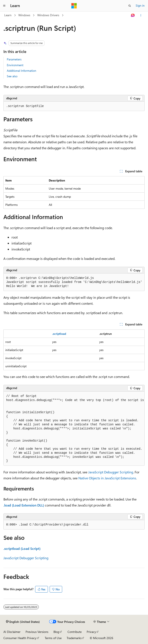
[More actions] (141, 15)
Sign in (140, 5)
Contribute (75, 632)
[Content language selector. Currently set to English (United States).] (23, 622)
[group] (74, 429)
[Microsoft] (74, 6)
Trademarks (74, 638)
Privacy (91, 632)
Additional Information (22, 71)
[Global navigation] (4, 6)
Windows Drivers (48, 15)
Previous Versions (37, 632)
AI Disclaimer (12, 632)
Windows (24, 15)
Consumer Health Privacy (20, 638)
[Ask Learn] (133, 15)
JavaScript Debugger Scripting (111, 472)
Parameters (14, 59)
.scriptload (59, 334)
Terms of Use (53, 638)
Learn (8, 15)
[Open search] (130, 6)
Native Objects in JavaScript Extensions (107, 478)
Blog (56, 632)
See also (12, 76)
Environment (15, 65)
